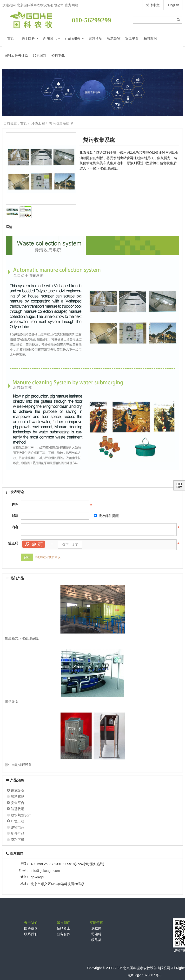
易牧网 (96, 928)
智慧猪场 (95, 38)
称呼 (15, 504)
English (173, 5)
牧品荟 (96, 940)
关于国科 (30, 38)
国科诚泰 (31, 928)
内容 (15, 527)
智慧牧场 (18, 809)
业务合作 (64, 934)
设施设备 (18, 791)
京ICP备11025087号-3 (145, 975)
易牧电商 (18, 827)
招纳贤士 (64, 928)
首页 (11, 38)
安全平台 (132, 38)
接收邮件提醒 (106, 516)
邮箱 (15, 516)
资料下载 (58, 56)
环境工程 (38, 123)
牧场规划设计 (21, 815)
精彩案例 (150, 38)
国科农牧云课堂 (16, 56)
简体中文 (152, 5)
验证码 (13, 543)
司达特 (96, 934)
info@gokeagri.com (45, 871)
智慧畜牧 (114, 38)
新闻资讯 (52, 38)
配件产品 (18, 833)
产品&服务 (74, 38)
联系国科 (40, 56)
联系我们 (31, 934)
